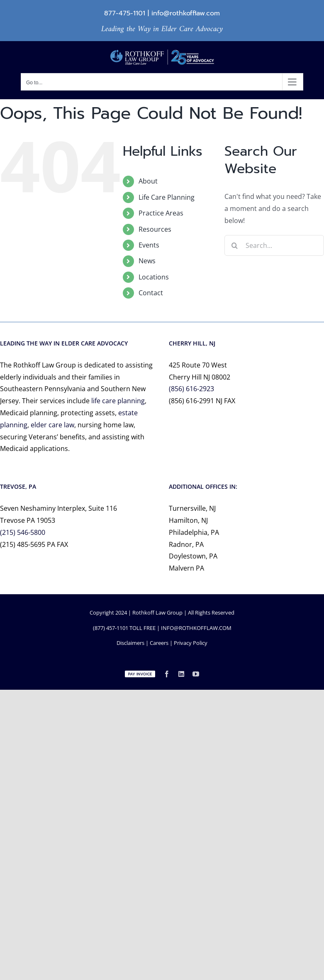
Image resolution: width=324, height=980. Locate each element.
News (147, 261)
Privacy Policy (191, 643)
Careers (159, 643)
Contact (151, 293)
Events (149, 245)
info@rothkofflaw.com (186, 13)
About (148, 181)
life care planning (118, 401)
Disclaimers (130, 643)
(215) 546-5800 (23, 532)
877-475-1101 (125, 13)
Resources (155, 229)
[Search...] (274, 245)
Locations (154, 277)
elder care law (52, 425)
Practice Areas (161, 213)
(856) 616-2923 (191, 389)
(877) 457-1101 (111, 628)
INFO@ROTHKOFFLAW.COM (196, 628)
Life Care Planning (167, 197)
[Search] (235, 245)
